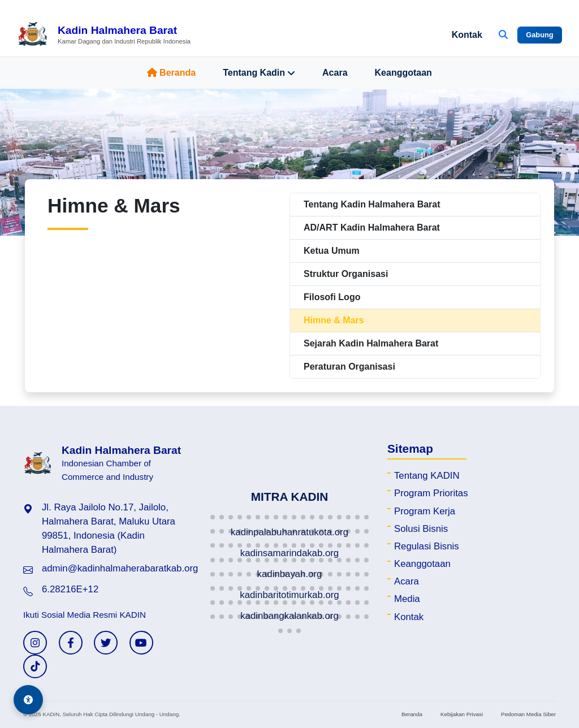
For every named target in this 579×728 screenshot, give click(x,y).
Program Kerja (425, 511)
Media (407, 599)
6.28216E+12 (70, 589)
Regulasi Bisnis (427, 546)
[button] (213, 517)
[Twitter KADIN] (106, 643)
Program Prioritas (431, 493)
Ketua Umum (332, 251)
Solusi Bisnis (421, 529)
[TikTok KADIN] (35, 666)
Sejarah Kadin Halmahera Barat (371, 343)
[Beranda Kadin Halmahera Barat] (104, 35)
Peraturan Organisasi (349, 367)
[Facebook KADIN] (71, 643)
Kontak (467, 35)
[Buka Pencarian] (503, 35)
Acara (335, 73)
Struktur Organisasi (346, 274)
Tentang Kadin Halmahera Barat (372, 204)
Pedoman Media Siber (528, 714)
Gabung (539, 35)
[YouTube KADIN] (141, 643)
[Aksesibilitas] (28, 700)
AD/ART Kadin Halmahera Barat (372, 227)
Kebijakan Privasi (462, 714)
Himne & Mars (334, 320)
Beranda (171, 73)
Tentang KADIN (427, 476)
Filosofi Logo (332, 297)
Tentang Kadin (259, 73)
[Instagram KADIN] (35, 643)
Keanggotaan (403, 73)
